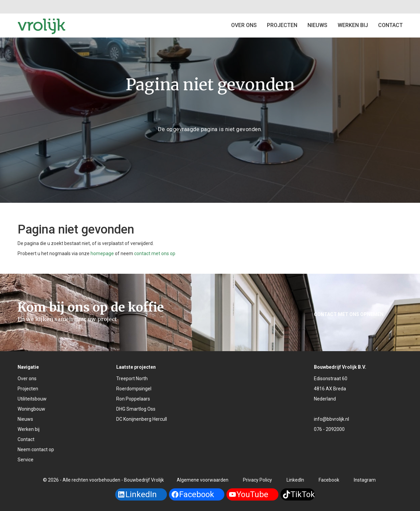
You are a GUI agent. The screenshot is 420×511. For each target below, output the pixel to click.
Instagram (365, 480)
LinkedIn (295, 480)
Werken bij (353, 25)
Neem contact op (36, 449)
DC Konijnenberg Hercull (142, 419)
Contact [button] (390, 25)
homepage (102, 253)
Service (26, 460)
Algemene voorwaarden (203, 480)
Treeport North (132, 379)
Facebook (329, 480)
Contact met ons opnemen (349, 314)
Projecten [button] (282, 25)
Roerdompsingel (134, 389)
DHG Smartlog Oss (136, 409)
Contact (26, 439)
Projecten (28, 389)
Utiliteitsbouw (32, 399)
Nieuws (317, 25)
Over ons (244, 25)
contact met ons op (155, 253)
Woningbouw (31, 409)
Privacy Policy (257, 480)
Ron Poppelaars (133, 399)
